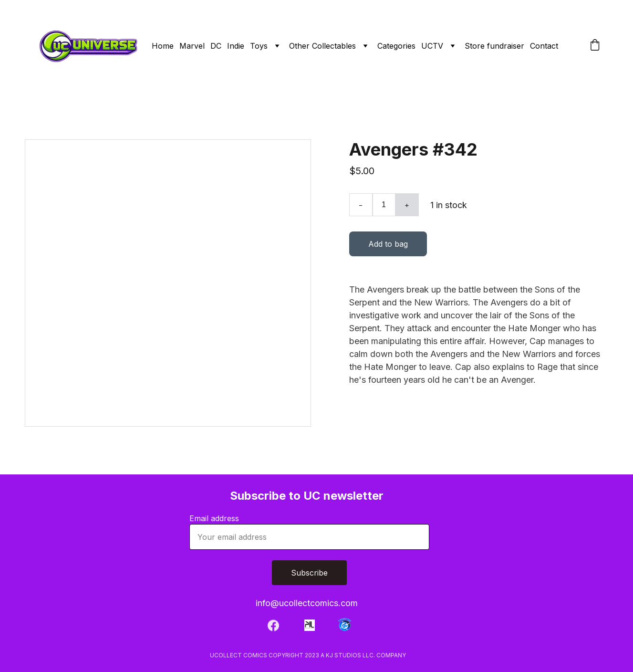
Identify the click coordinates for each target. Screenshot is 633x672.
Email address (214, 518)
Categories (396, 46)
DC (216, 46)
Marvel (192, 46)
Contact (544, 46)
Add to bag (388, 247)
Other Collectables (322, 46)
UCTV (432, 46)
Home (163, 46)
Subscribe (309, 573)
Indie (236, 46)
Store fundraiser (494, 46)
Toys (259, 46)
